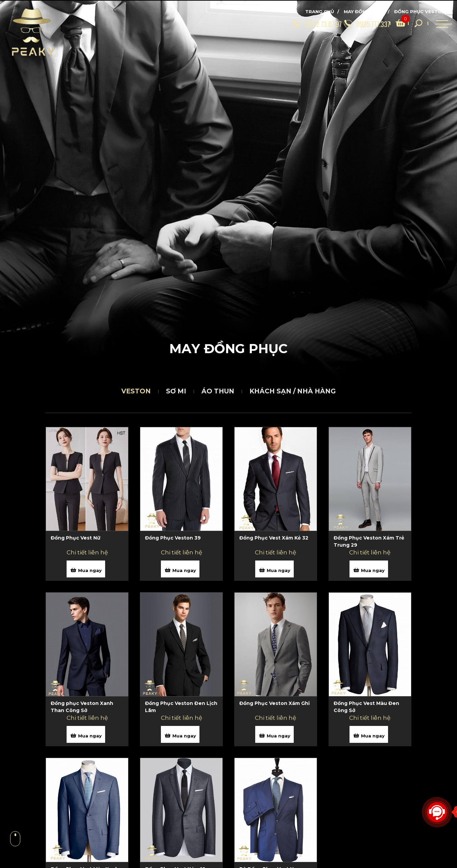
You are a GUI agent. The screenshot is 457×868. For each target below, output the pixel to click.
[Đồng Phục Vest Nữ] (87, 546)
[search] (391, 23)
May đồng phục (364, 12)
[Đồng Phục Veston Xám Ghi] (276, 711)
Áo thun (218, 391)
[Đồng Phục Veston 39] (181, 546)
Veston (136, 391)
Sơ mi (176, 391)
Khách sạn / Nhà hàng (293, 391)
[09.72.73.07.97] (293, 23)
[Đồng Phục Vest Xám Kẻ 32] (276, 546)
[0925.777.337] (350, 23)
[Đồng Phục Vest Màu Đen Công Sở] (370, 711)
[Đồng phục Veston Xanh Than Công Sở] (87, 711)
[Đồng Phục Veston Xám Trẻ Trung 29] (370, 546)
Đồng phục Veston (420, 12)
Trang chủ (320, 12)
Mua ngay (86, 570)
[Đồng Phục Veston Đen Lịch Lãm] (181, 711)
